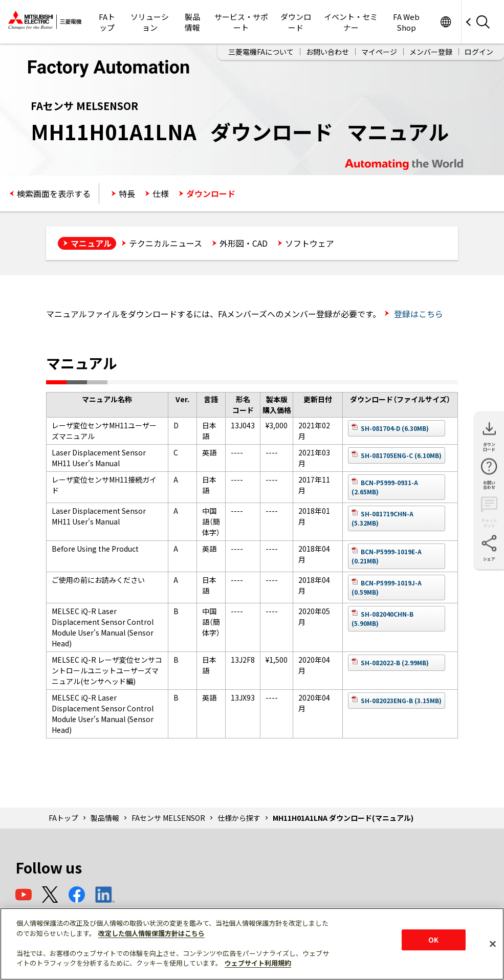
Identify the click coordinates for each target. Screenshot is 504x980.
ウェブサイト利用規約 (258, 963)
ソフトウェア (310, 243)
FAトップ (107, 22)
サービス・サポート (241, 22)
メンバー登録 (431, 52)
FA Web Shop (406, 22)
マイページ (379, 52)
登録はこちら (418, 314)
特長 (127, 193)
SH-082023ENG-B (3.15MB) (401, 700)
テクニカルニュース (166, 243)
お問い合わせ (327, 52)
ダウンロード (296, 22)
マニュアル (91, 243)
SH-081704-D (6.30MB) (395, 428)
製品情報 (192, 22)
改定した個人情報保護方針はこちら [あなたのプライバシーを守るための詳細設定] (151, 933)
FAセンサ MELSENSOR (168, 818)
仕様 (161, 193)
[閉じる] (493, 944)
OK (433, 940)
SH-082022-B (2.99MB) (395, 662)
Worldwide (445, 22)
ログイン (479, 52)
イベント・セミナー (351, 22)
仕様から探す (239, 818)
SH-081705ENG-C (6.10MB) (401, 455)
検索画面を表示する (54, 193)
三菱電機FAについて (261, 52)
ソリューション (150, 22)
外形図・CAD (244, 243)
